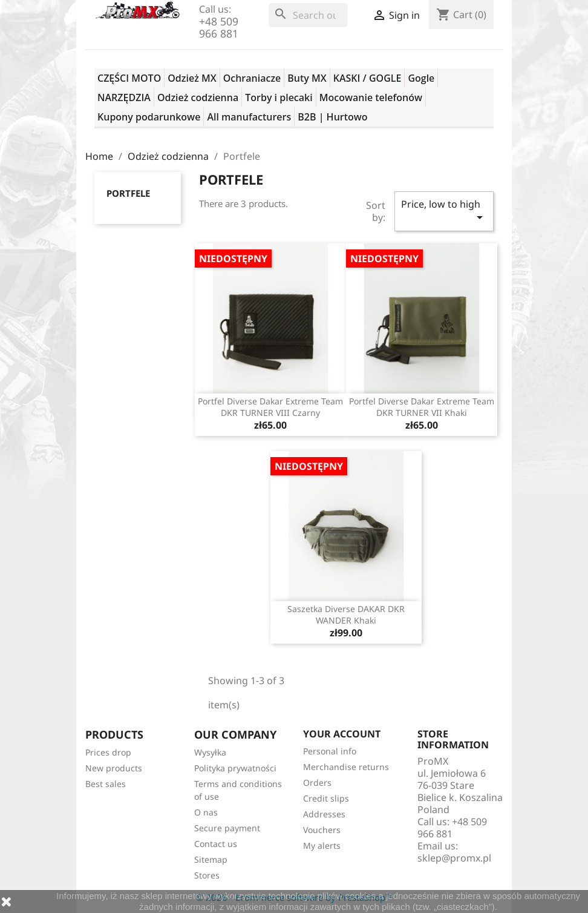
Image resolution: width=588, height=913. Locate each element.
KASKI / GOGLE (367, 78)
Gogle (421, 78)
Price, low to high (444, 211)
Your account (342, 734)
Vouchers (322, 830)
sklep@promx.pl (454, 858)
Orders (317, 783)
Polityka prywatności (235, 768)
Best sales (106, 784)
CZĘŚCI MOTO (129, 78)
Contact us (216, 844)
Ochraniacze (252, 78)
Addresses (324, 814)
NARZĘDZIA (124, 97)
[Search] (308, 15)
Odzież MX (192, 78)
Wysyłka (210, 752)
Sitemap (211, 859)
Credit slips (326, 798)
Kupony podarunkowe (149, 117)
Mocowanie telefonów (371, 97)
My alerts (322, 845)
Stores (207, 875)
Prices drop (108, 752)
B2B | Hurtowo (332, 117)
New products (114, 768)
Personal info (330, 751)
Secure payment (227, 828)
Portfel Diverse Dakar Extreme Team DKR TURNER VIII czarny (270, 407)
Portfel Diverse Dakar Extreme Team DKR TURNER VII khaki (422, 407)
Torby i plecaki (279, 97)
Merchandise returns (346, 767)
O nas (206, 812)
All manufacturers (249, 117)
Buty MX (307, 78)
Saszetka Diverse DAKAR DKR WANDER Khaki (346, 615)
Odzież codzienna (198, 97)
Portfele (128, 193)
